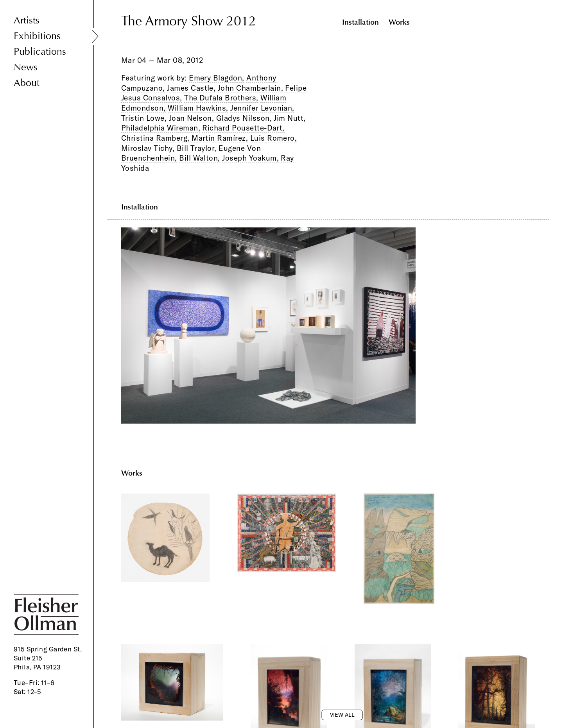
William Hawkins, (198, 108)
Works (399, 22)
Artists (27, 21)
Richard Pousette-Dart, (243, 128)
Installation (360, 22)
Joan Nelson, (192, 118)
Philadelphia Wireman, (161, 128)
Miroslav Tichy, (148, 148)
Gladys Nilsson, (244, 118)
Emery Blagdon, (217, 78)
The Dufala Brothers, (221, 98)
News (26, 67)
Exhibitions (37, 36)
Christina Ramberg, (155, 138)
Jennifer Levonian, (262, 108)
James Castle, (191, 88)
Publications (40, 52)
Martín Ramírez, (220, 138)
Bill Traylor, (197, 148)
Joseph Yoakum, (250, 158)
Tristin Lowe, (144, 118)
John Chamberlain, (250, 88)
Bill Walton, (200, 158)
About (27, 83)
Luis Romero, (274, 138)
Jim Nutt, (290, 118)
